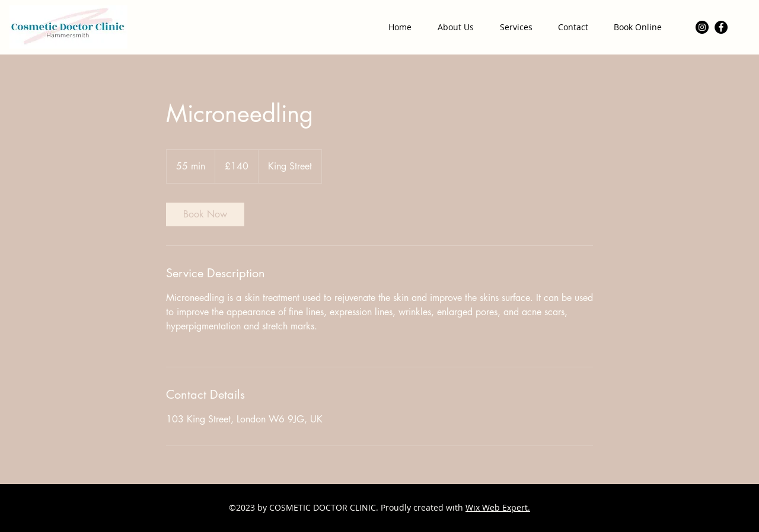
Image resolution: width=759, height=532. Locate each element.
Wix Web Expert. (498, 507)
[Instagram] (702, 27)
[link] (205, 214)
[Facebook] (721, 27)
